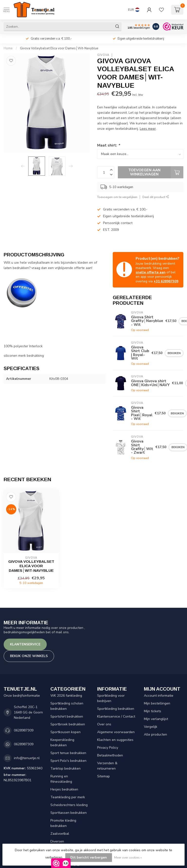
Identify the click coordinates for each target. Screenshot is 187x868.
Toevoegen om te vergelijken (117, 197)
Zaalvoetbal (60, 834)
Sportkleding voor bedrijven (111, 698)
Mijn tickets (153, 711)
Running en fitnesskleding (61, 779)
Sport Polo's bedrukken (68, 761)
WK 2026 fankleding (66, 696)
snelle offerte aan (151, 272)
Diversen (57, 841)
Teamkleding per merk (68, 797)
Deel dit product (156, 197)
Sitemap (103, 776)
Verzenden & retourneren (107, 766)
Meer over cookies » (128, 857)
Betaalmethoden (110, 755)
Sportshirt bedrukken (67, 716)
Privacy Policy (108, 748)
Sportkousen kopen (65, 732)
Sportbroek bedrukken (68, 724)
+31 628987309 (166, 281)
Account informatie (159, 696)
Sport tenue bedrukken (68, 753)
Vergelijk (151, 727)
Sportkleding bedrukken (116, 709)
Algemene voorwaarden (116, 732)
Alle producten (155, 734)
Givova (103, 55)
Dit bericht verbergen (89, 857)
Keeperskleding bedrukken (62, 742)
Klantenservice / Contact (116, 716)
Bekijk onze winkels (29, 656)
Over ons (104, 724)
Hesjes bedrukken (64, 789)
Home (8, 48)
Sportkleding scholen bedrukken (67, 706)
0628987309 (24, 730)
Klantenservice (25, 644)
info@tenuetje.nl (27, 758)
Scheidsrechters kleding (69, 805)
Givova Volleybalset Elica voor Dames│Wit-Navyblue (59, 48)
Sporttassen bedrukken (69, 813)
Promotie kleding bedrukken (63, 823)
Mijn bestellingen (157, 703)
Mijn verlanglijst (156, 719)
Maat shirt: (108, 145)
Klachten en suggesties (115, 740)
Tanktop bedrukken (65, 768)
